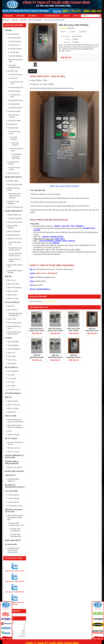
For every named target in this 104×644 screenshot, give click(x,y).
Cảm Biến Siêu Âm (15, 41)
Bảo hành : (67, 42)
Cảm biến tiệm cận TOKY (17, 83)
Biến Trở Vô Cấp (13, 408)
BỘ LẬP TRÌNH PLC (11, 367)
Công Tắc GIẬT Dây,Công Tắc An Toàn (16, 524)
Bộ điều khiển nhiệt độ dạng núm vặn (15, 255)
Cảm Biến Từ (14, 78)
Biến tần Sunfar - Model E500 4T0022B (55, 330)
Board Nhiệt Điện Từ (13, 540)
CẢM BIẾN (8, 30)
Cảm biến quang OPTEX (14, 169)
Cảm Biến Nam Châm (16, 87)
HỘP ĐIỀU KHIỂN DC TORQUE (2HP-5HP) (12, 463)
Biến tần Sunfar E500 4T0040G (74, 330)
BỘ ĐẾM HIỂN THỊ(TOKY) (13, 177)
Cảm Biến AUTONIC (14, 121)
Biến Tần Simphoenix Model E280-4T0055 (74, 342)
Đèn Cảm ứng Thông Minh (16, 61)
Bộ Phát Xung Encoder (15, 184)
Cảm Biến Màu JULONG (14, 116)
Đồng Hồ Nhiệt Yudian (15, 222)
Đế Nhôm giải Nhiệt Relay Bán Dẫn (15, 314)
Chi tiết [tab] (33, 71)
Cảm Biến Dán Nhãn (15, 96)
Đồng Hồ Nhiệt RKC (16, 218)
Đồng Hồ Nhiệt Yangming (12, 227)
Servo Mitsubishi (13, 345)
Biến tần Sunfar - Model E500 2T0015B (37, 330)
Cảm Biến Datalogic (16, 56)
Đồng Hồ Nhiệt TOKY (15, 215)
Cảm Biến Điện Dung (16, 100)
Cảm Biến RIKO (13, 71)
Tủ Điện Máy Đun (14, 495)
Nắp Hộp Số (12, 412)
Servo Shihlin (12, 364)
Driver (10, 431)
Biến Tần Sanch (13, 291)
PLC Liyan (11, 375)
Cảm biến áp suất (14, 173)
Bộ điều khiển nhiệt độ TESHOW (15, 272)
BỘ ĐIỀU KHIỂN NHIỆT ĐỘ (14, 211)
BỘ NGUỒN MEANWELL (13, 393)
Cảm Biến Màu (14, 52)
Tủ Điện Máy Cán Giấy (15, 506)
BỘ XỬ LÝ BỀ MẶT (11, 438)
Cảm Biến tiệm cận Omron (17, 150)
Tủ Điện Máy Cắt (13, 502)
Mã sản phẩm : (66, 36)
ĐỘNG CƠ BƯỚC (11, 416)
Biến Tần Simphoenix (15, 288)
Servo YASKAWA (13, 342)
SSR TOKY (11, 306)
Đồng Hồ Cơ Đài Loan (15, 239)
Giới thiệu (21, 16)
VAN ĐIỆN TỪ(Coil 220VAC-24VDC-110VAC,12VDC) (14, 550)
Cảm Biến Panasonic (14, 138)
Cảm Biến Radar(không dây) (15, 66)
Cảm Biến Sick (13, 124)
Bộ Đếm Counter (13, 181)
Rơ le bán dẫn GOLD (15, 323)
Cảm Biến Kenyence (49, 16)
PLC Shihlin (12, 386)
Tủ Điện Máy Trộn (14, 499)
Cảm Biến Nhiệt (14, 104)
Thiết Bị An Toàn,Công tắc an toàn (14, 511)
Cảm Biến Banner (14, 34)
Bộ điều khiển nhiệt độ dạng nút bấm (15, 249)
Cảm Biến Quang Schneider (13, 163)
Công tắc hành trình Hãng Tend (15, 530)
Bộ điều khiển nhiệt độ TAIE (15, 266)
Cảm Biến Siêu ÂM (15, 108)
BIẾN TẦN (8, 276)
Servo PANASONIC (14, 349)
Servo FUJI (11, 353)
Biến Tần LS (12, 280)
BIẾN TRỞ (8, 397)
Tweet (73, 32)
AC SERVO (9, 338)
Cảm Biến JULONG (14, 111)
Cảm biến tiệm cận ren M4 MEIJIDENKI (17, 156)
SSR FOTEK (12, 319)
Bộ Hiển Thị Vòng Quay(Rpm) (13, 202)
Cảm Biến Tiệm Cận (16, 75)
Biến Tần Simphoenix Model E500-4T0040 (37, 357)
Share (63, 32)
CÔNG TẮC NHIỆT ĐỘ (15, 243)
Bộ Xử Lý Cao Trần (14, 448)
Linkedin (83, 32)
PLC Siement (12, 378)
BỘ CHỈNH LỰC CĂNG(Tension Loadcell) (15, 486)
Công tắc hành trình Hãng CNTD (16, 535)
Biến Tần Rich (12, 295)
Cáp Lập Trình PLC (14, 389)
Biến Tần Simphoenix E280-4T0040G (92, 331)
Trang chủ (9, 16)
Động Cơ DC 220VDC (15, 467)
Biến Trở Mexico (13, 401)
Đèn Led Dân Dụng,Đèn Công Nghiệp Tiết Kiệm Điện (15, 518)
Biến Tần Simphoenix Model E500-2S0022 (55, 357)
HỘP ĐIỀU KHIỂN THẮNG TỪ (13, 480)
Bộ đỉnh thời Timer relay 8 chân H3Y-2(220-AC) (15, 196)
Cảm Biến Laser (15, 45)
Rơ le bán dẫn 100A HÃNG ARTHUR (14, 333)
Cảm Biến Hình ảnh (16, 49)
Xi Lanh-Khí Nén (11, 544)
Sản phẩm (33, 16)
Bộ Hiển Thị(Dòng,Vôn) (15, 207)
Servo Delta (12, 356)
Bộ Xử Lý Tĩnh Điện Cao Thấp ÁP (15, 443)
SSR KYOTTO (12, 310)
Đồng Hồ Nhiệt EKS (14, 235)
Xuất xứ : (68, 39)
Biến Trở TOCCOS (14, 405)
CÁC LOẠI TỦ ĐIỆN (11, 491)
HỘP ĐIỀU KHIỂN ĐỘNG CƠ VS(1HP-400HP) (14, 456)
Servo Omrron (12, 360)
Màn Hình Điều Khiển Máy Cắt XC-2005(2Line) (15, 426)
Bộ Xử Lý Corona (13, 452)
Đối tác (74, 16)
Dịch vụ (64, 16)
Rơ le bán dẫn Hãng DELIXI (14, 327)
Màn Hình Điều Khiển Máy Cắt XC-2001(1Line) (15, 421)
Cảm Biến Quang (15, 38)
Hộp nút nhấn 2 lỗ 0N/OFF (15, 260)
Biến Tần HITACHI (14, 284)
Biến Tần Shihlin (13, 298)
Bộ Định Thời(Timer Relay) (14, 189)
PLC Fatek (11, 382)
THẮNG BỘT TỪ (10, 475)
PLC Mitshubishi (13, 371)
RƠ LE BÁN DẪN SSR (12, 302)
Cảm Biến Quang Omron (15, 133)
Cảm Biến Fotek (13, 128)
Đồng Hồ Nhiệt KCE (14, 231)
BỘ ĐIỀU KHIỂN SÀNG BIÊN (14, 471)
